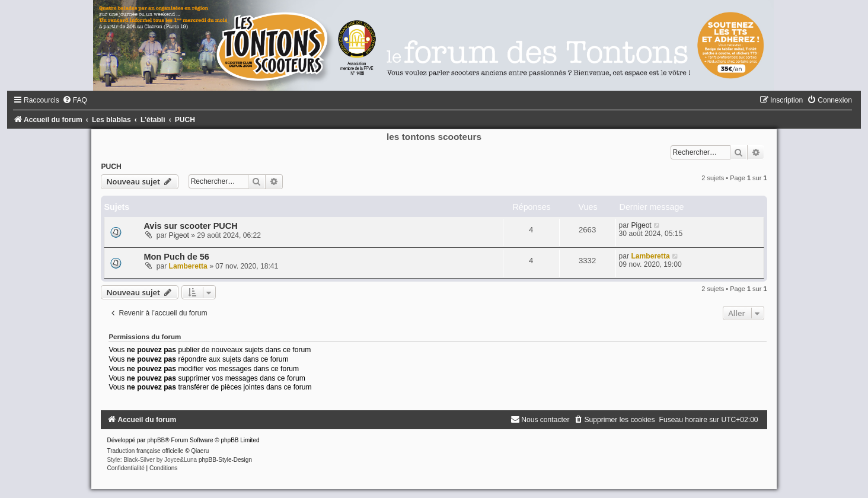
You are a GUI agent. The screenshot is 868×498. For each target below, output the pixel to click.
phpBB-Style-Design (225, 460)
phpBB (156, 440)
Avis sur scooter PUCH (190, 226)
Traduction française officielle (145, 451)
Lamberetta (188, 266)
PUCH (111, 167)
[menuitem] (75, 100)
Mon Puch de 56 (176, 257)
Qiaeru (200, 451)
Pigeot (179, 235)
